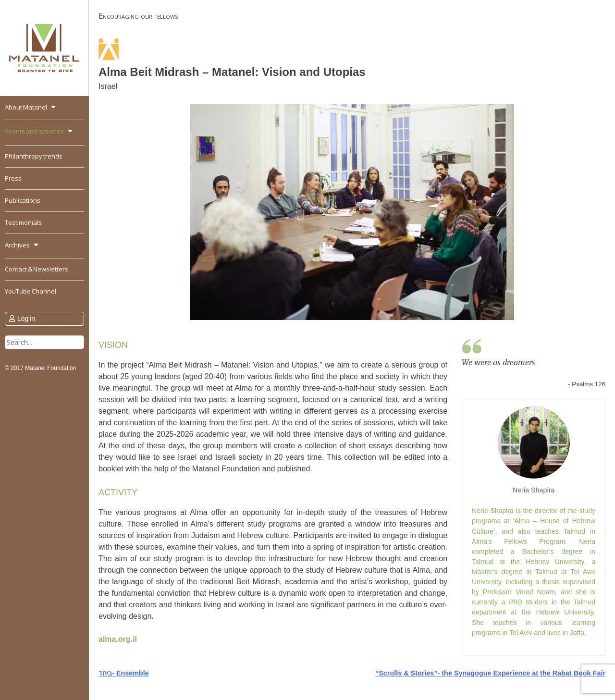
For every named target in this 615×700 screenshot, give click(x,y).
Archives (17, 245)
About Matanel (26, 107)
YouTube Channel (31, 291)
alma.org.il (118, 639)
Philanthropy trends (34, 156)
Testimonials (23, 222)
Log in (26, 319)
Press (13, 178)
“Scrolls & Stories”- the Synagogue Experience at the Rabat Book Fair (490, 673)
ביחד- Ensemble (124, 673)
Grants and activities (34, 131)
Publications (23, 200)
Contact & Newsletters (37, 269)
